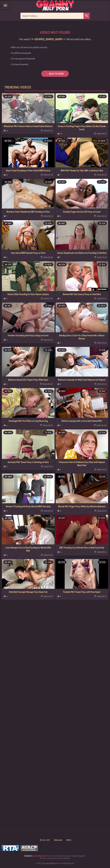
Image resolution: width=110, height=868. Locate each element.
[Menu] (5, 5)
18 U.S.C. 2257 (45, 840)
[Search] (87, 16)
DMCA (69, 840)
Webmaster (58, 840)
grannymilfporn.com (40, 856)
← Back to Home (55, 74)
